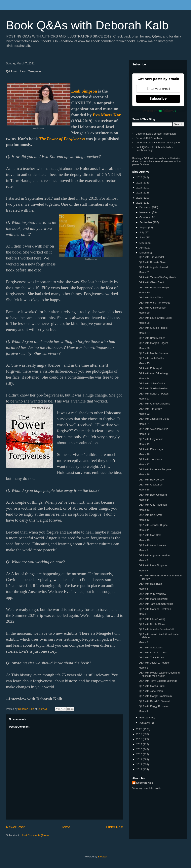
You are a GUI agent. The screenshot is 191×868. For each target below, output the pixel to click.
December (146, 207)
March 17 (144, 464)
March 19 (144, 444)
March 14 (144, 500)
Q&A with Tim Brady (150, 409)
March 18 (144, 454)
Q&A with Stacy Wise (151, 297)
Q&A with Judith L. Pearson (154, 663)
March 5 (143, 614)
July (142, 232)
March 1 (143, 711)
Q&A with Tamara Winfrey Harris (157, 277)
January (144, 723)
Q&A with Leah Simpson (153, 565)
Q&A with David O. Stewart (154, 701)
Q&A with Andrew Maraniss (154, 404)
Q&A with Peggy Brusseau (154, 706)
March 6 (143, 589)
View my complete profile (147, 788)
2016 (140, 749)
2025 (140, 183)
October (144, 217)
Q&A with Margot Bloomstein (155, 696)
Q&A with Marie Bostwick (153, 599)
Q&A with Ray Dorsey (151, 480)
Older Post (115, 827)
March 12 (144, 520)
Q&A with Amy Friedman (153, 505)
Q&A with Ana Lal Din (151, 485)
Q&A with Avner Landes (152, 545)
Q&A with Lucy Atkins (151, 439)
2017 (140, 744)
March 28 (144, 323)
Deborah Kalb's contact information (156, 134)
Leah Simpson (84, 91)
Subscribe (158, 99)
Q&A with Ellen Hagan (151, 449)
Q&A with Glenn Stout (151, 282)
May (142, 243)
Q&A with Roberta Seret (152, 262)
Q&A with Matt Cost (150, 535)
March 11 (144, 530)
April (142, 248)
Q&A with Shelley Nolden (153, 388)
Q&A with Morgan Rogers (153, 343)
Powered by (158, 111)
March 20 (144, 434)
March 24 (144, 378)
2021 (140, 203)
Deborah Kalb (145, 783)
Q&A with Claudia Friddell (153, 328)
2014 (140, 759)
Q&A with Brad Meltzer (152, 338)
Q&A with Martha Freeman (154, 353)
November (146, 212)
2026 (140, 177)
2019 (140, 734)
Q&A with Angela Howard (153, 267)
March (143, 253)
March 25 (144, 363)
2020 (140, 729)
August (144, 227)
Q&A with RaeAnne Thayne (154, 288)
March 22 (144, 414)
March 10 (144, 540)
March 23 (144, 399)
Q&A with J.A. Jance (150, 459)
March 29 (144, 313)
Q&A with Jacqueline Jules (154, 419)
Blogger (102, 857)
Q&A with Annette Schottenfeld (156, 629)
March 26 (144, 348)
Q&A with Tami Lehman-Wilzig (156, 604)
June (143, 237)
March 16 (144, 474)
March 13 (144, 510)
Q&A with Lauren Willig (152, 619)
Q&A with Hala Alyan (151, 515)
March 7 (143, 571)
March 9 (143, 550)
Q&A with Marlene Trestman (155, 609)
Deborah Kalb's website (149, 138)
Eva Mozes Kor (107, 115)
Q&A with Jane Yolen (151, 691)
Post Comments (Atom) (35, 835)
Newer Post (15, 827)
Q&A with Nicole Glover (152, 624)
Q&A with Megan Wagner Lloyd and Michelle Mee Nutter (159, 674)
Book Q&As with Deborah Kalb (87, 25)
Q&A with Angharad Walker (154, 555)
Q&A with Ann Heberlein (153, 308)
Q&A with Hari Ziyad (150, 584)
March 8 (143, 560)
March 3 (143, 668)
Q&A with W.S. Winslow (152, 594)
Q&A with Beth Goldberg (153, 495)
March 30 (144, 292)
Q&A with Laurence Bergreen (155, 469)
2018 (140, 739)
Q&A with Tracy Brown (152, 657)
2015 (140, 754)
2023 (140, 193)
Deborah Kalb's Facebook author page (158, 143)
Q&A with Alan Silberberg (153, 373)
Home (66, 827)
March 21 (144, 424)
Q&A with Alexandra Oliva (153, 429)
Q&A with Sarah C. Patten (154, 394)
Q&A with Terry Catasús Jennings (158, 681)
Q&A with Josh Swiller (151, 358)
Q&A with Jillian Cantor (152, 383)
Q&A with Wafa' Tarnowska (154, 303)
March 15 (144, 490)
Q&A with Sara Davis (151, 648)
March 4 (143, 642)
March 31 (144, 272)
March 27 (144, 333)
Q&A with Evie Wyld (150, 368)
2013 (140, 764)
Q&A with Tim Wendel (151, 257)
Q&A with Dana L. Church (153, 652)
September (146, 222)
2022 (140, 198)
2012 (140, 769)
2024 (140, 188)
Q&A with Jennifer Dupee (153, 525)
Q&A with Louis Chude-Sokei (155, 318)
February (145, 718)
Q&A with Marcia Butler (152, 686)
